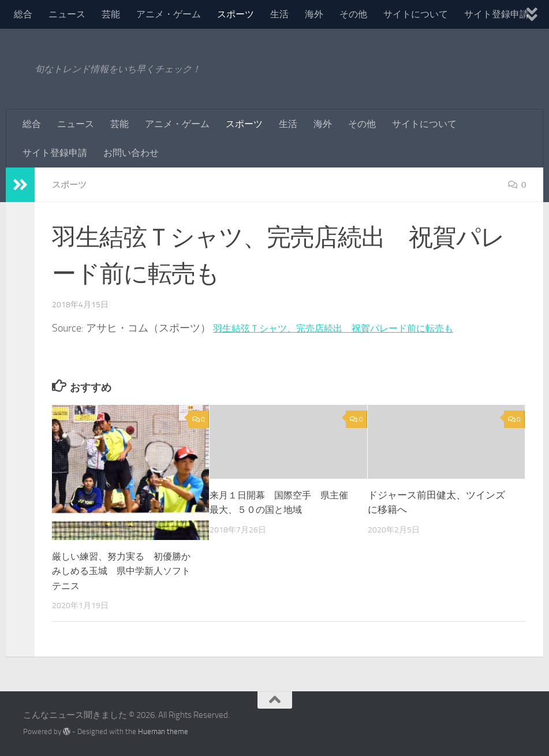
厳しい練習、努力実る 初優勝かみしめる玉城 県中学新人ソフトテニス (121, 571)
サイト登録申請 (496, 14)
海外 (314, 14)
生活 (279, 14)
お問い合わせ (131, 153)
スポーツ (236, 14)
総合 (23, 14)
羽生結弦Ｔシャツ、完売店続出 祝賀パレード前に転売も (348, 328)
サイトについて (416, 14)
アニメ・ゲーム (169, 14)
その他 (353, 14)
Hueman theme (163, 731)
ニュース (67, 14)
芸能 (111, 14)
